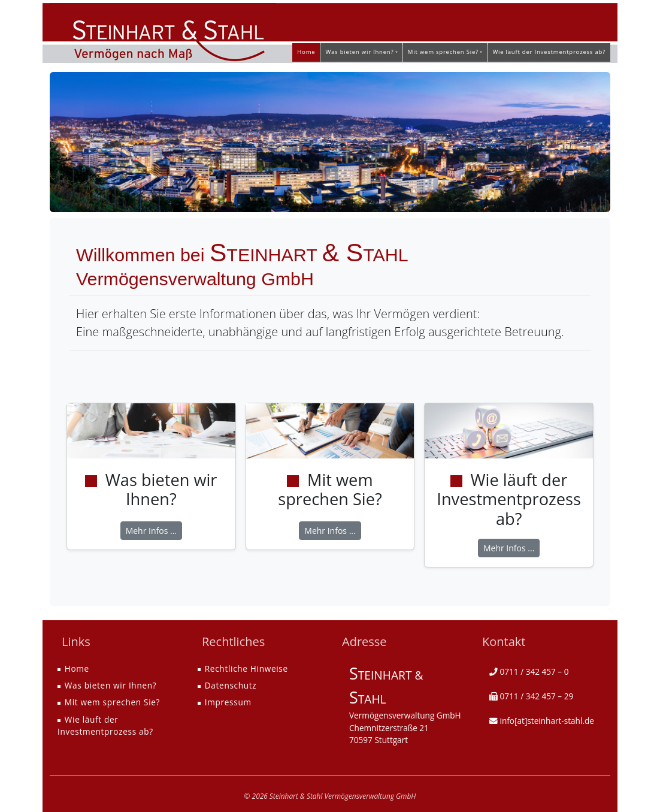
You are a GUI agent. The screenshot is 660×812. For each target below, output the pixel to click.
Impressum (228, 702)
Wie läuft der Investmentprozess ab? (549, 52)
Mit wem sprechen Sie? (112, 702)
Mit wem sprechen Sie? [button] (443, 52)
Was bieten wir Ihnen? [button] (359, 52)
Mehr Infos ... (151, 531)
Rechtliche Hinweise (246, 668)
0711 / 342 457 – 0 (535, 671)
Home (306, 52)
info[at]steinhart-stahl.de (547, 721)
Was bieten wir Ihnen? (110, 685)
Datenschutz (231, 685)
